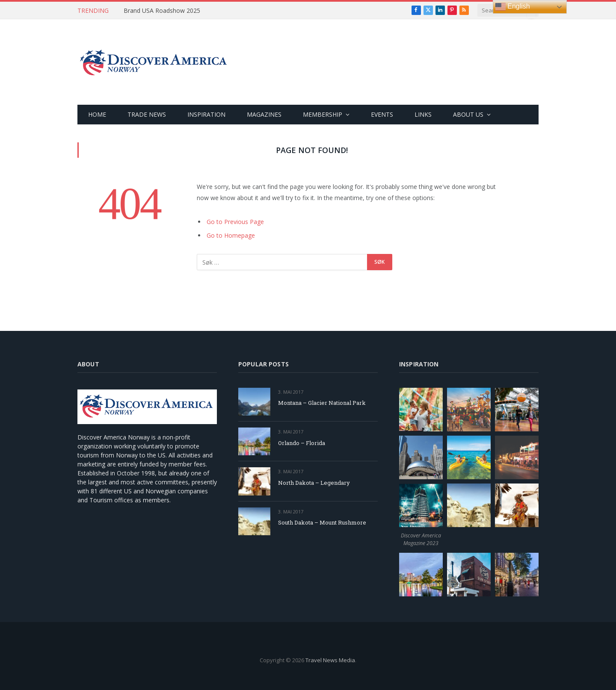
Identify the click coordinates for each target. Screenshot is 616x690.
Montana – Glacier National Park (322, 403)
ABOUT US (468, 114)
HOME (97, 114)
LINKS (423, 114)
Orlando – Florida (302, 443)
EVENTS (382, 114)
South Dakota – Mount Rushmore (322, 522)
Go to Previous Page (235, 222)
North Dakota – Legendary (314, 483)
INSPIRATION (206, 114)
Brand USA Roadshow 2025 (162, 11)
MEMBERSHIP (323, 114)
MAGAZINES (264, 114)
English (513, 7)
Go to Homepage (231, 235)
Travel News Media (330, 660)
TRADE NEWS (147, 114)
